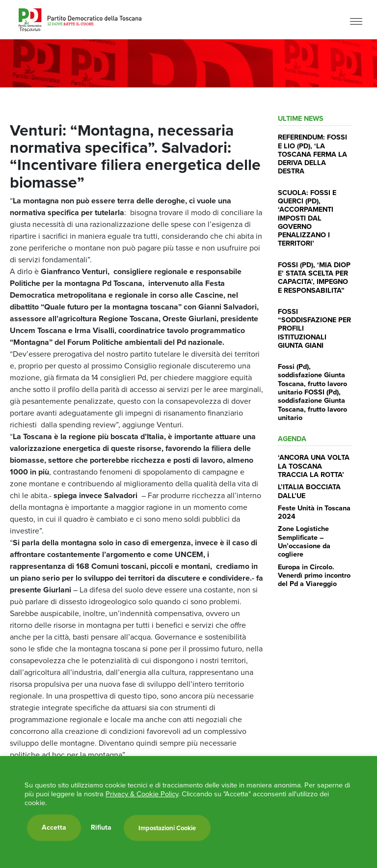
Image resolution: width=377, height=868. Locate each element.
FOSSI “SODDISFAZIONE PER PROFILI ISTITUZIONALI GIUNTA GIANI (314, 328)
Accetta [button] (54, 827)
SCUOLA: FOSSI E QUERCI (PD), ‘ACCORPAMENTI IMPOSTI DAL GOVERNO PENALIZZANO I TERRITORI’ (307, 218)
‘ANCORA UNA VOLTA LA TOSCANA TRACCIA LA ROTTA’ (314, 466)
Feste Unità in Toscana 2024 (314, 512)
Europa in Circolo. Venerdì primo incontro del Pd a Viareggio (314, 575)
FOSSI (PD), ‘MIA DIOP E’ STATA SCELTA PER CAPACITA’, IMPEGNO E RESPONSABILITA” (314, 278)
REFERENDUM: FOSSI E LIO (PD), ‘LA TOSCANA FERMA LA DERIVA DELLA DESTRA (312, 154)
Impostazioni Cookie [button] (167, 828)
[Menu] (356, 21)
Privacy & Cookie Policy (142, 794)
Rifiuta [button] (101, 828)
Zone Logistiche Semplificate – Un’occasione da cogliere (304, 541)
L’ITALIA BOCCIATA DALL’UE (309, 491)
